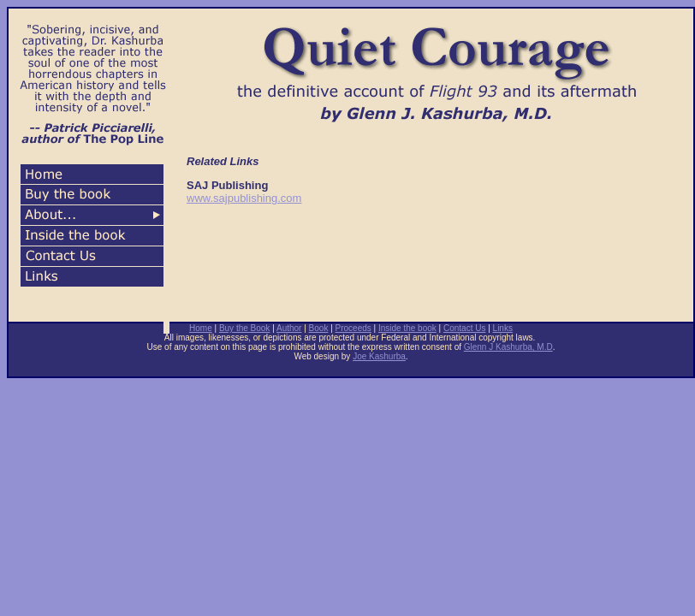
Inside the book (407, 328)
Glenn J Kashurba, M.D (508, 347)
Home (201, 328)
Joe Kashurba (379, 356)
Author (289, 328)
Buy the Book (244, 328)
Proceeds (353, 328)
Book (319, 328)
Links (503, 328)
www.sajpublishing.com (244, 198)
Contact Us (464, 328)
